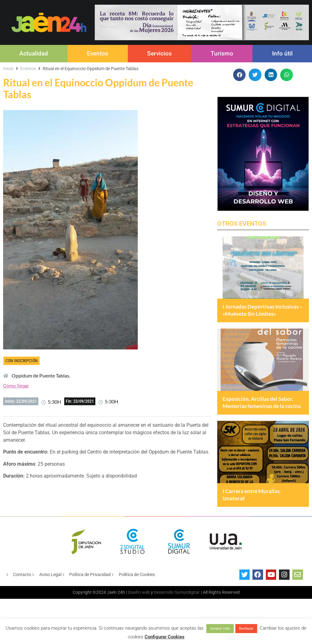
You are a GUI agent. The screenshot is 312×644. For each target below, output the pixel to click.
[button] (240, 75)
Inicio (8, 69)
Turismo (222, 53)
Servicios (159, 53)
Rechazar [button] (246, 629)
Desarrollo (164, 618)
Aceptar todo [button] (220, 629)
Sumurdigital (187, 618)
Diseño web (139, 618)
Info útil (282, 53)
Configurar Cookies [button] (165, 637)
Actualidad (34, 53)
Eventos (98, 53)
